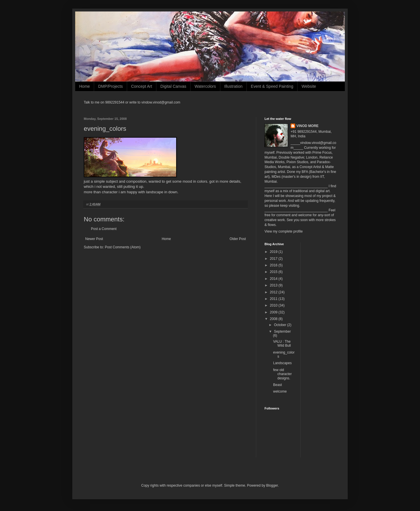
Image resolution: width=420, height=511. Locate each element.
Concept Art (142, 86)
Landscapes (282, 363)
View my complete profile (284, 231)
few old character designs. (282, 374)
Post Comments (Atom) (123, 247)
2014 (274, 279)
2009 (274, 312)
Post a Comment (104, 229)
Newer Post (94, 239)
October (281, 325)
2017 (274, 259)
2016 (274, 265)
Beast (278, 385)
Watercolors (205, 86)
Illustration (234, 86)
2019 (274, 252)
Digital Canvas (173, 86)
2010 (274, 305)
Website (309, 86)
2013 (274, 285)
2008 (274, 319)
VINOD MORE (307, 126)
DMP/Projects (110, 86)
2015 (274, 272)
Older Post (238, 239)
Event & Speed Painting (272, 86)
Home (84, 86)
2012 (274, 292)
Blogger (272, 485)
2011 (274, 299)
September (282, 331)
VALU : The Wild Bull (282, 344)
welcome (280, 391)
